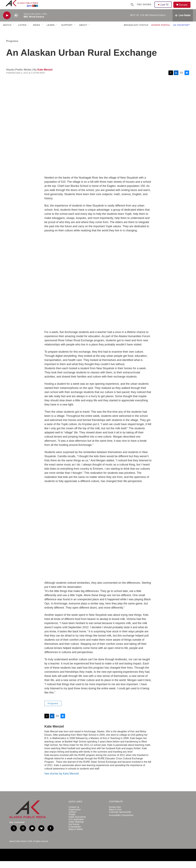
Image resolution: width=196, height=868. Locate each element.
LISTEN (22, 32)
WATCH (7, 32)
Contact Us (74, 814)
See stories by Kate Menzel (62, 780)
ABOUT (83, 32)
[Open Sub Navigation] (14, 32)
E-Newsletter (75, 834)
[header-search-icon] (132, 8)
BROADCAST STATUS (136, 32)
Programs (12, 48)
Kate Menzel (45, 77)
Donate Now (115, 814)
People (72, 821)
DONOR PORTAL (161, 32)
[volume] (16, 22)
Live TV (164, 8)
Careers (72, 819)
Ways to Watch (76, 836)
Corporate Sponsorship (120, 819)
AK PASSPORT (182, 32)
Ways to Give (115, 816)
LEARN (51, 32)
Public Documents (77, 824)
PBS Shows (145, 8)
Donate (185, 8)
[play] (7, 22)
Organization (75, 816)
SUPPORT (67, 32)
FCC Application (76, 826)
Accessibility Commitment (121, 822)
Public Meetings (76, 829)
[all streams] (183, 22)
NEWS (37, 32)
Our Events (74, 831)
